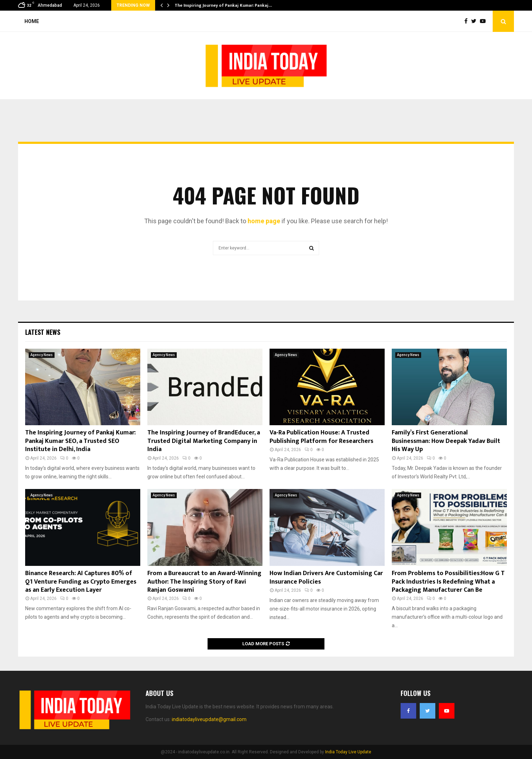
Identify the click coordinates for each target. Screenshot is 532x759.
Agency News (42, 355)
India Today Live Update (348, 752)
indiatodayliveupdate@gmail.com (209, 719)
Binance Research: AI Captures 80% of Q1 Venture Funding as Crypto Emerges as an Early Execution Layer (81, 582)
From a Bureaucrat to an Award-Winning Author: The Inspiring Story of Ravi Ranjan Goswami (204, 582)
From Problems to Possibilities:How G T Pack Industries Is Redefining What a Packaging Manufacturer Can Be (448, 582)
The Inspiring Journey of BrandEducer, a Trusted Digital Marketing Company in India (204, 441)
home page (264, 221)
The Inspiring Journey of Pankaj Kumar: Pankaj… (223, 5)
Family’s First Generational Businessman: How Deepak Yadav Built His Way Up (446, 441)
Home (32, 21)
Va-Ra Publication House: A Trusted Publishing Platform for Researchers (321, 437)
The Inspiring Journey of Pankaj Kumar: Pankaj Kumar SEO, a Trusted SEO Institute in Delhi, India (80, 441)
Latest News (43, 332)
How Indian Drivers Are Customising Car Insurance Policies (326, 577)
